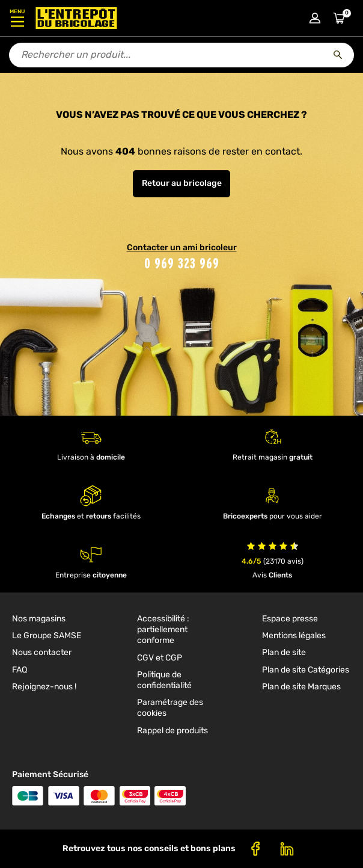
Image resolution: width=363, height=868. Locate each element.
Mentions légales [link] (294, 636)
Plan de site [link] (284, 652)
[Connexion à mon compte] (315, 18)
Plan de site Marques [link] (301, 687)
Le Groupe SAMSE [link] (47, 636)
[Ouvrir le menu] (17, 18)
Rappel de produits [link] (172, 731)
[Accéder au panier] (339, 18)
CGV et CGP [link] (160, 658)
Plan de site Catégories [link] (306, 670)
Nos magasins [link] (39, 619)
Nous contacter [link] (42, 652)
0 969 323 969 (182, 263)
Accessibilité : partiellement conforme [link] (163, 629)
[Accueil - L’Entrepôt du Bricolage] (76, 18)
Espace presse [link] (290, 619)
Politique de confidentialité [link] (164, 680)
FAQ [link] (20, 670)
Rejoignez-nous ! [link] (44, 687)
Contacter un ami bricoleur (182, 248)
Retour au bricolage (182, 183)
